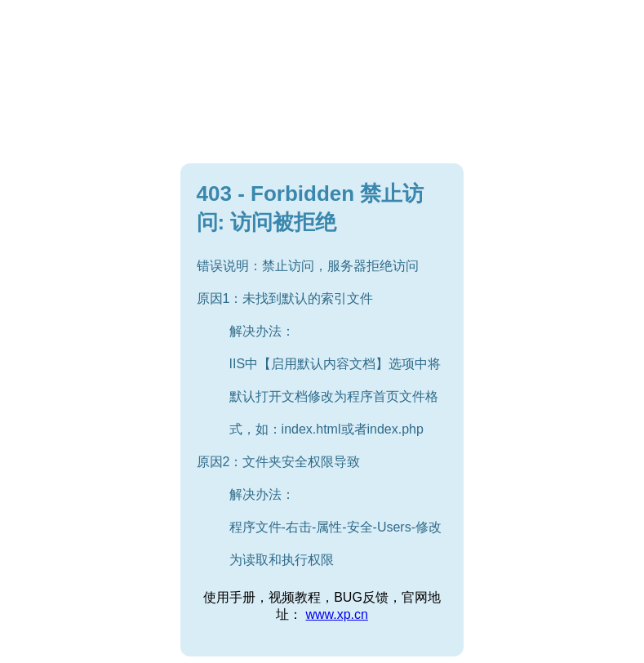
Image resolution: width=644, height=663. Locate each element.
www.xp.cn (336, 614)
